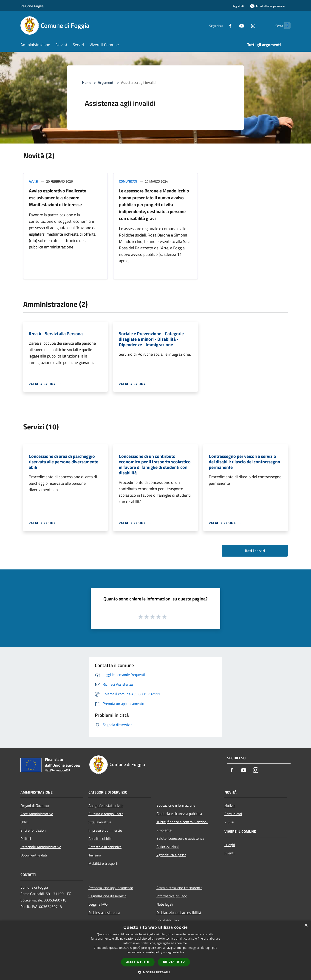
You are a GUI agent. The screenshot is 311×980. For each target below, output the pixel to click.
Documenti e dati (34, 855)
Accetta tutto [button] (138, 962)
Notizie (230, 805)
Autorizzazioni (168, 847)
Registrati (238, 6)
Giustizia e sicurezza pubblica (179, 814)
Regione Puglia (32, 6)
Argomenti (106, 82)
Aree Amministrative (37, 814)
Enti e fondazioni (34, 830)
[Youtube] (233, 25)
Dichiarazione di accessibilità (179, 912)
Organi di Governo (35, 805)
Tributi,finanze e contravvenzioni (182, 822)
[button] (155, 972)
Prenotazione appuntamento (111, 888)
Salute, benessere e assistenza (180, 838)
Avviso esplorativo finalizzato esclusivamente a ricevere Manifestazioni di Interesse (58, 198)
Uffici (24, 822)
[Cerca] (285, 25)
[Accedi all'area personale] (267, 6)
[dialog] (155, 950)
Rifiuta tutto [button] (174, 962)
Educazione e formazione (176, 805)
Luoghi (230, 845)
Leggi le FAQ (98, 904)
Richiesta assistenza (104, 912)
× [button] (306, 925)
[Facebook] (221, 25)
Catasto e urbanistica (105, 847)
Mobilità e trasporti (103, 863)
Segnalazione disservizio (107, 896)
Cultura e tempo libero (106, 814)
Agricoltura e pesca (171, 855)
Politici (26, 839)
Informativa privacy (172, 896)
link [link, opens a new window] (182, 952)
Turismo (95, 855)
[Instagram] (244, 25)
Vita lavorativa (100, 822)
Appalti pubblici (100, 839)
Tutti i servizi (255, 551)
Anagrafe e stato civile (106, 805)
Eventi (229, 853)
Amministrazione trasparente (179, 888)
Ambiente (164, 830)
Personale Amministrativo (41, 847)
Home (87, 82)
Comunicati (128, 181)
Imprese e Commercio (105, 830)
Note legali (165, 904)
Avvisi (34, 181)
